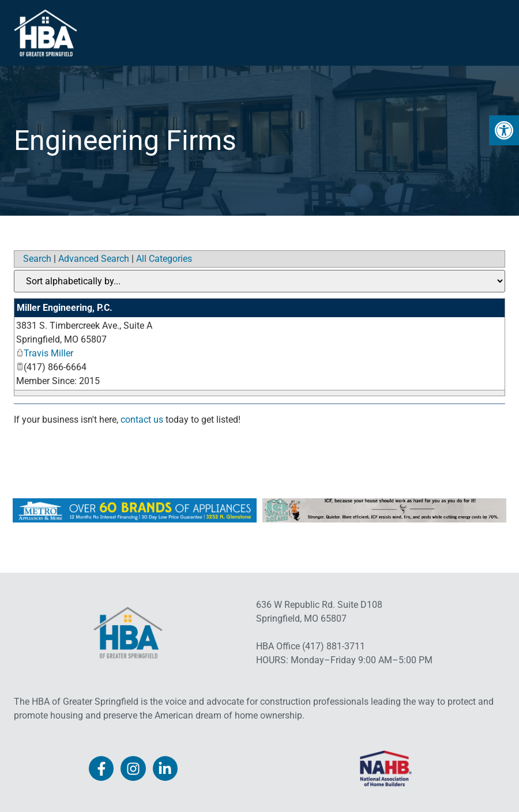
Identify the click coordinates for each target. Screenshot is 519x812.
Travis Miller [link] (45, 353)
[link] (504, 130)
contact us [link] (142, 420)
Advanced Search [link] (94, 259)
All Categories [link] (164, 259)
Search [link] (37, 259)
